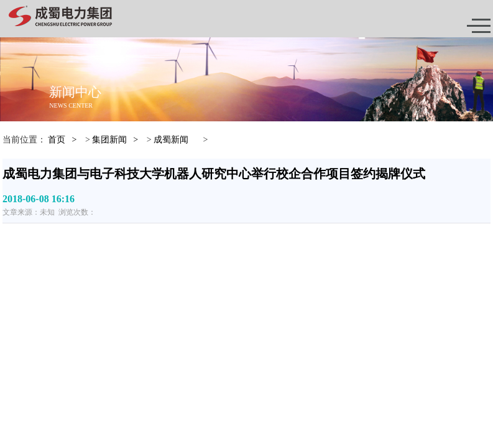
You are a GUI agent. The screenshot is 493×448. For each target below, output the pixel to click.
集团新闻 (109, 140)
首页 (57, 140)
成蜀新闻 (171, 140)
